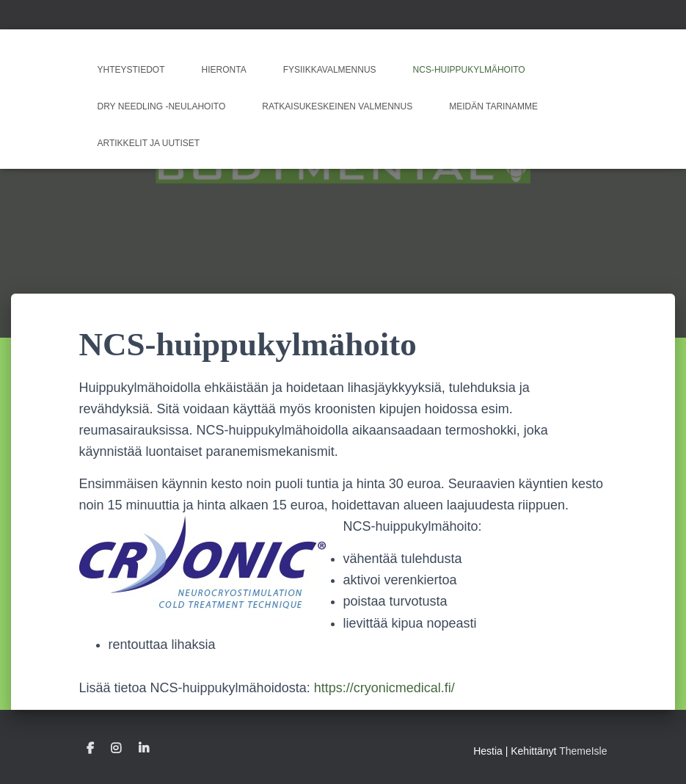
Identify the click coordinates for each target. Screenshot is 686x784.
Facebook (90, 749)
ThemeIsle (583, 751)
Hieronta (224, 70)
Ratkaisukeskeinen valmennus (337, 106)
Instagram (116, 749)
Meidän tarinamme (493, 106)
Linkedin (144, 749)
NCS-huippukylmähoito (469, 70)
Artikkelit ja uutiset (149, 143)
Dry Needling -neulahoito (162, 106)
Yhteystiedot (131, 70)
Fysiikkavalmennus (330, 70)
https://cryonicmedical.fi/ (384, 688)
